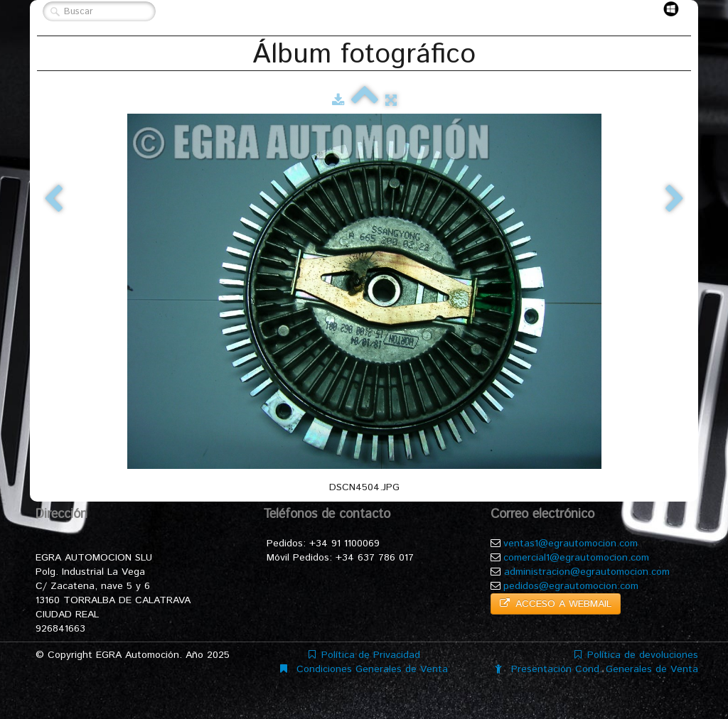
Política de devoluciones (636, 655)
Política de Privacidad (364, 655)
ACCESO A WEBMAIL (556, 604)
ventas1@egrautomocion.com (571, 544)
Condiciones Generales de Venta (364, 669)
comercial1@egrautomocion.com (576, 558)
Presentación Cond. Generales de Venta (596, 669)
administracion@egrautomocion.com (587, 572)
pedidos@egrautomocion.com (571, 586)
